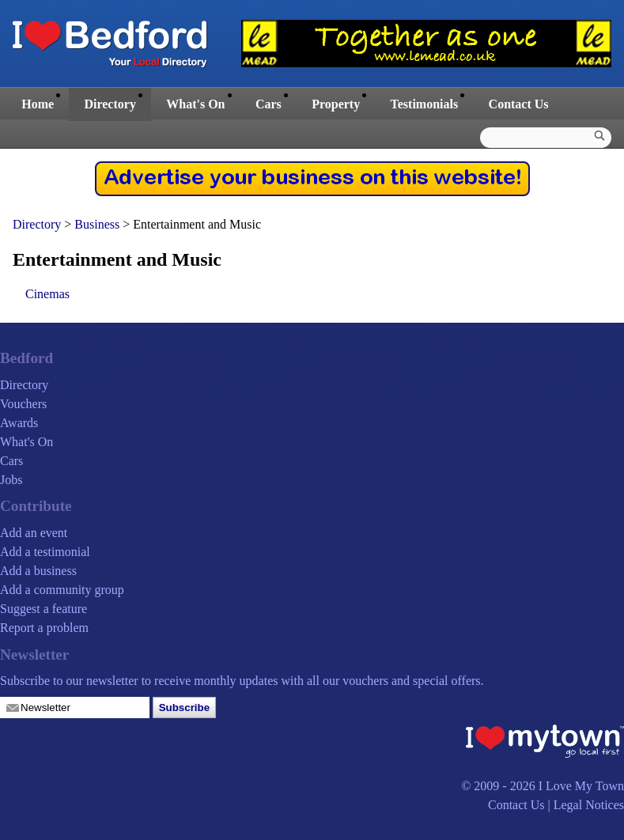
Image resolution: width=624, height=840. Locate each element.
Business (98, 224)
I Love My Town (581, 786)
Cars (269, 104)
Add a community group (62, 590)
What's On (195, 104)
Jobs (11, 480)
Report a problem (44, 628)
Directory (110, 104)
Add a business (38, 571)
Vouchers (23, 404)
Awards (19, 423)
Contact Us (519, 104)
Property (336, 104)
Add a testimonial (45, 552)
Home (38, 104)
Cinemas (47, 294)
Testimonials (425, 104)
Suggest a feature (43, 609)
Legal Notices (589, 805)
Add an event (34, 533)
